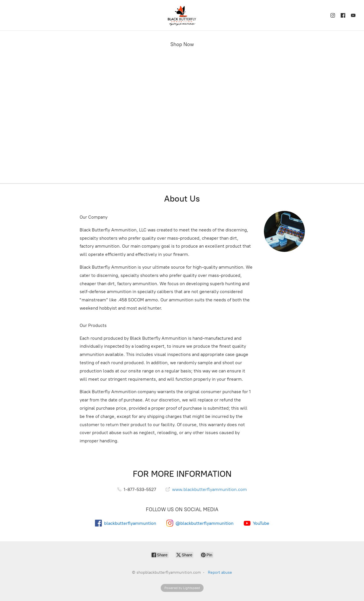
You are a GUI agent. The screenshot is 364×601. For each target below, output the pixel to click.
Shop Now (182, 44)
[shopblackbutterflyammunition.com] (182, 15)
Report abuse (220, 572)
